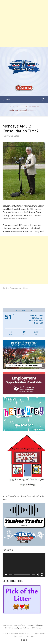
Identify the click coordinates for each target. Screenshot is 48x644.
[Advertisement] (24, 24)
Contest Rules (20, 625)
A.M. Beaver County (14, 288)
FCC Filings (37, 628)
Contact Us (8, 625)
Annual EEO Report (35, 625)
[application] (24, 565)
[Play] (6, 575)
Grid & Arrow (29, 636)
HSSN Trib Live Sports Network (18, 628)
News (26, 288)
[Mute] (38, 575)
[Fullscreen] (42, 575)
